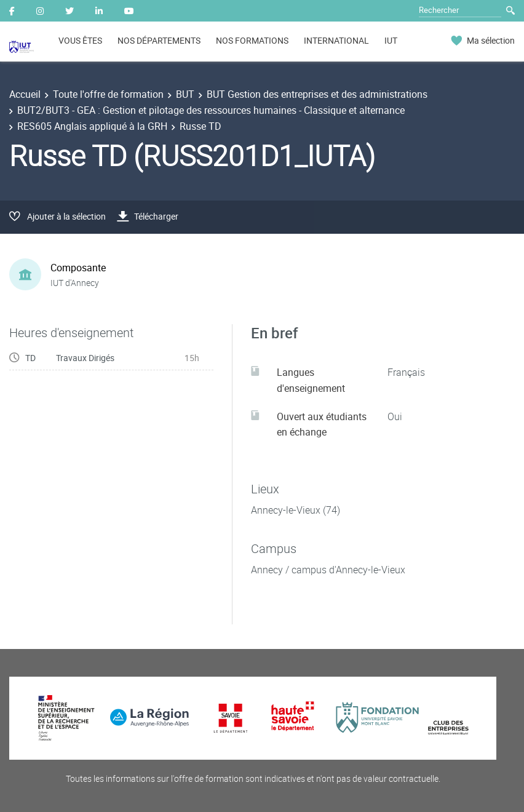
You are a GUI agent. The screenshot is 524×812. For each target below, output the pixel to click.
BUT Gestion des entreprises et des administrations (317, 94)
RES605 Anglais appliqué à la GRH (92, 126)
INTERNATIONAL (336, 40)
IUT (391, 40)
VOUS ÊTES (80, 40)
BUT (185, 94)
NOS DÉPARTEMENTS (159, 40)
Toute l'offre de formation (108, 94)
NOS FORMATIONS (252, 40)
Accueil (25, 94)
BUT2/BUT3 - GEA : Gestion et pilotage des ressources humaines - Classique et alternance (211, 110)
